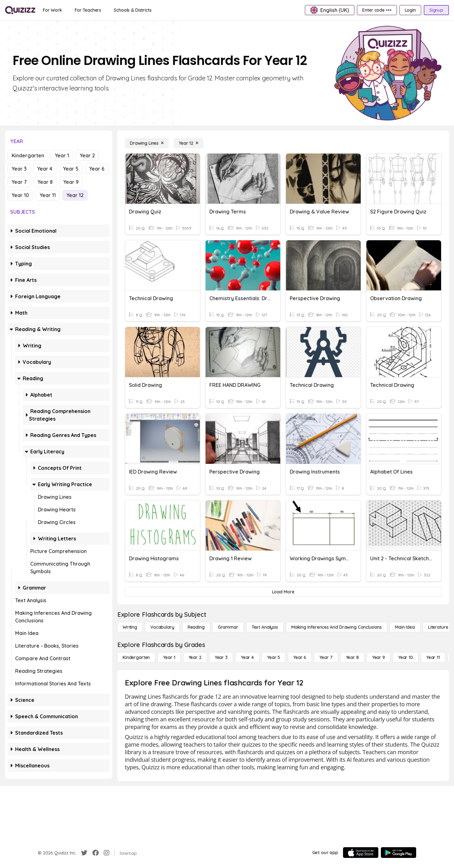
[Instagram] (107, 853)
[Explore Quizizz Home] (20, 10)
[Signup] (436, 10)
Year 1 (62, 155)
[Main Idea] (405, 627)
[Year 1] (169, 657)
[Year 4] (247, 657)
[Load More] (283, 592)
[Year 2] (195, 657)
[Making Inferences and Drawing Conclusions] (337, 627)
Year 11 (48, 195)
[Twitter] (84, 853)
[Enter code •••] (377, 10)
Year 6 (97, 169)
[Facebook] (96, 853)
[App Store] (361, 853)
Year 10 (20, 195)
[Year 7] (326, 657)
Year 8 (45, 182)
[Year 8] (352, 657)
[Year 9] (378, 657)
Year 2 (87, 155)
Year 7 (19, 182)
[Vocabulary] (162, 627)
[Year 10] (406, 657)
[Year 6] (300, 657)
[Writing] (130, 627)
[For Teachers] (88, 10)
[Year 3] (221, 657)
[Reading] (196, 627)
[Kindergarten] (136, 657)
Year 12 (75, 195)
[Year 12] (189, 143)
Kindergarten (28, 155)
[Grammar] (228, 627)
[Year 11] (433, 657)
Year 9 (71, 182)
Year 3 (19, 169)
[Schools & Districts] (133, 10)
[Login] (410, 10)
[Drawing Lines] (147, 143)
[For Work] (52, 10)
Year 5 (71, 169)
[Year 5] (274, 657)
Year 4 (45, 169)
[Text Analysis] (265, 627)
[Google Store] (399, 853)
